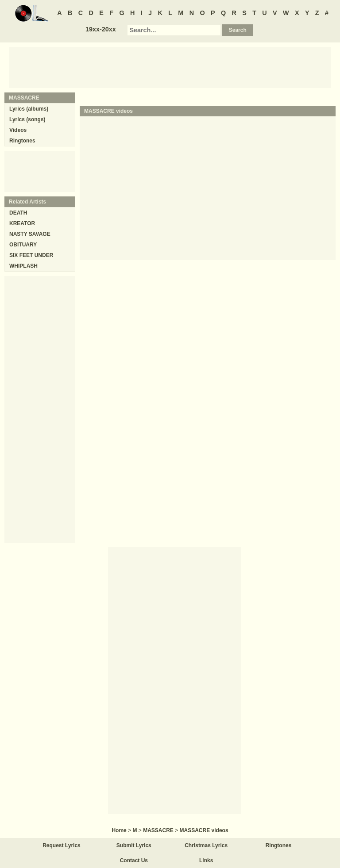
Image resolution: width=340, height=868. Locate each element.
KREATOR (22, 223)
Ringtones (22, 141)
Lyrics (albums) (29, 109)
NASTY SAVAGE (30, 234)
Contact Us (134, 860)
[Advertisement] (170, 67)
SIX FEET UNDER (31, 255)
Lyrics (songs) (27, 119)
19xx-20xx (101, 29)
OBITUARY (23, 245)
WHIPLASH (23, 266)
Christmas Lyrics (206, 845)
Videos (18, 130)
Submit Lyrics (134, 845)
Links (206, 860)
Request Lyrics (62, 845)
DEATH (18, 213)
